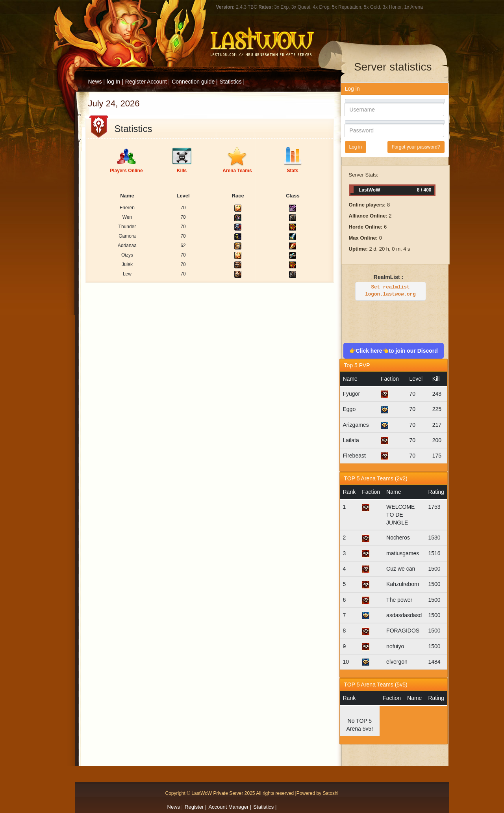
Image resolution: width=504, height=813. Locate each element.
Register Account (146, 82)
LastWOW (109, 16)
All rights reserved (275, 793)
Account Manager (228, 807)
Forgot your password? (416, 147)
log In (113, 82)
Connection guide (193, 82)
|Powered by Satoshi (317, 793)
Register (194, 807)
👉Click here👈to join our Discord (394, 351)
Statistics (231, 82)
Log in (356, 147)
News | (97, 82)
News (174, 807)
